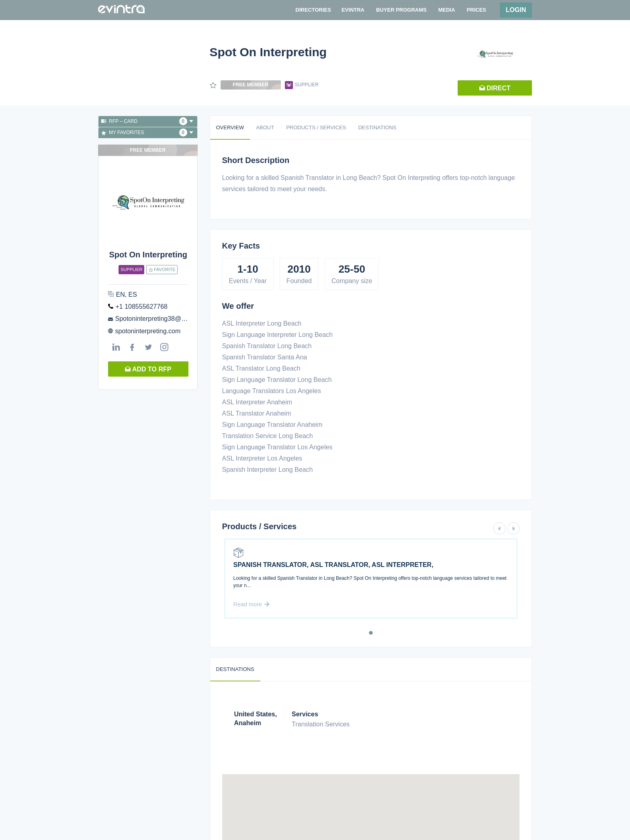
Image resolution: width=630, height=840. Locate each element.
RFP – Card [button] (147, 121)
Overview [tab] (230, 127)
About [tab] (265, 127)
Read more (252, 604)
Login (516, 10)
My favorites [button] (147, 133)
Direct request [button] (495, 90)
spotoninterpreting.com (148, 331)
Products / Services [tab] (316, 127)
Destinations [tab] (377, 127)
